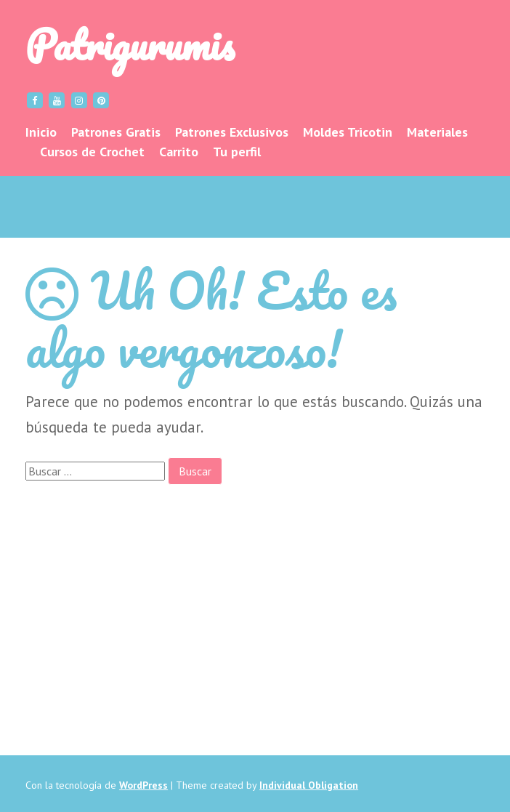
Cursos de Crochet (92, 152)
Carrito (179, 152)
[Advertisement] (255, 601)
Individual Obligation (309, 785)
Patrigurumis (130, 44)
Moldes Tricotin (348, 132)
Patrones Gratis (116, 132)
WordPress (143, 785)
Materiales (437, 132)
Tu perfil (237, 152)
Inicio (41, 132)
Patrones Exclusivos (232, 132)
